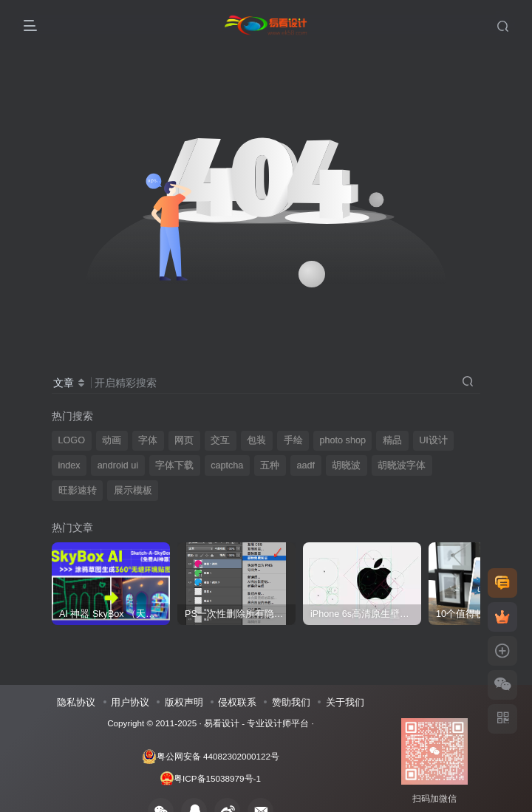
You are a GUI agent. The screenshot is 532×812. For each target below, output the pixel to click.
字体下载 (174, 465)
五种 (270, 465)
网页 (184, 440)
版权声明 (184, 702)
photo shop (343, 440)
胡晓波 (346, 465)
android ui (118, 465)
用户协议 (130, 702)
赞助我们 (291, 702)
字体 (148, 440)
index (69, 465)
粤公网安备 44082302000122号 (211, 757)
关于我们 (345, 702)
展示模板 (133, 491)
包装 (256, 440)
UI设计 (433, 440)
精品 (392, 440)
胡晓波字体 (402, 465)
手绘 (293, 440)
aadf (306, 465)
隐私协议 (76, 702)
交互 (220, 440)
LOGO (72, 440)
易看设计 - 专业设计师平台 (256, 723)
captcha (227, 465)
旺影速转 (78, 491)
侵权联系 (237, 702)
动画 (112, 440)
